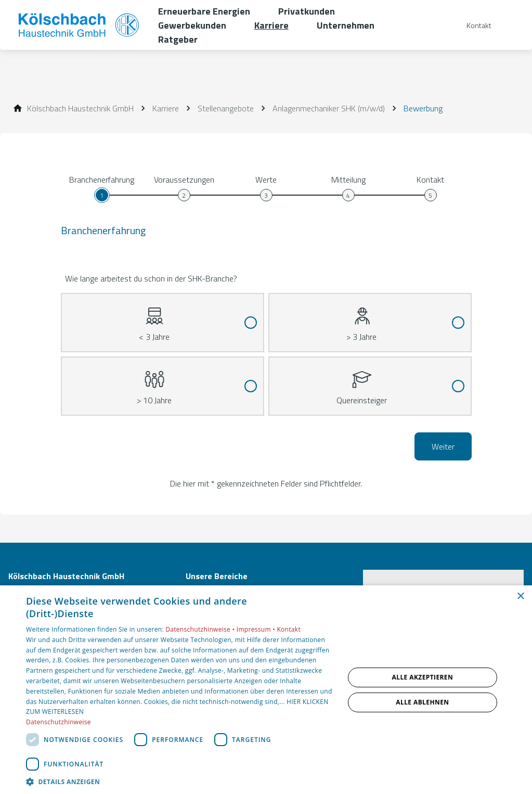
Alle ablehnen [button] (422, 702)
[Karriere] (166, 108)
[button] (180, 781)
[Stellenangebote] (226, 108)
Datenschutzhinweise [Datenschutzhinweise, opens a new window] (59, 722)
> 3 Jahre (361, 318)
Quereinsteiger (362, 382)
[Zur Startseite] (79, 25)
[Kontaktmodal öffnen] (472, 25)
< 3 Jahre (154, 318)
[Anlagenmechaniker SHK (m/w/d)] (329, 108)
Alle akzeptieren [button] (423, 677)
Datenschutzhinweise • (201, 629)
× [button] (520, 597)
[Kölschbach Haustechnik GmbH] (80, 108)
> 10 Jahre (154, 382)
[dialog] (266, 690)
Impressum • (257, 629)
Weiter (443, 446)
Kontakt (289, 629)
